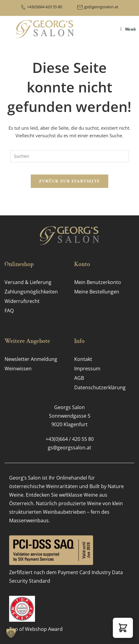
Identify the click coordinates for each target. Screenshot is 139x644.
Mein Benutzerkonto (98, 282)
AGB (79, 378)
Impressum (87, 369)
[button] (123, 628)
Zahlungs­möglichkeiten (31, 292)
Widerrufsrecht (22, 301)
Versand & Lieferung (28, 282)
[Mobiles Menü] (128, 29)
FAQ (9, 311)
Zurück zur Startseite (69, 181)
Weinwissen (18, 369)
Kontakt (83, 359)
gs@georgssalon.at (101, 7)
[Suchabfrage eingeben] (69, 156)
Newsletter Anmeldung (31, 359)
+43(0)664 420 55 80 (45, 7)
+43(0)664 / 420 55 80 (70, 439)
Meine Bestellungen (97, 292)
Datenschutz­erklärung (100, 387)
